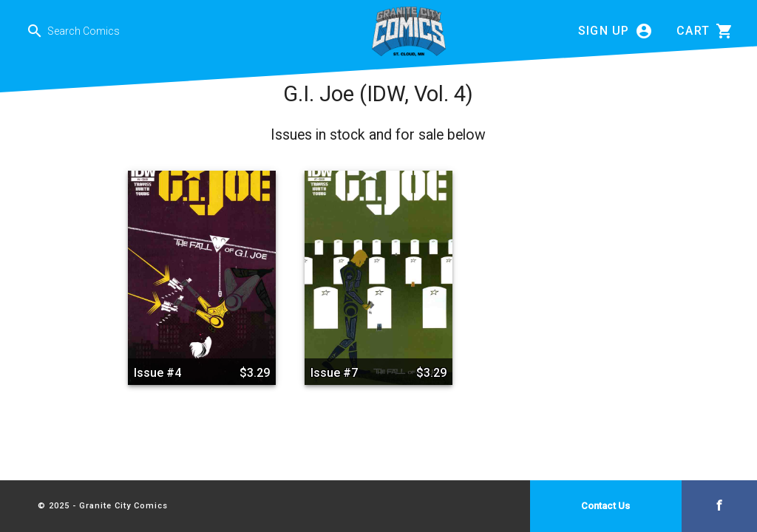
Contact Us (605, 506)
